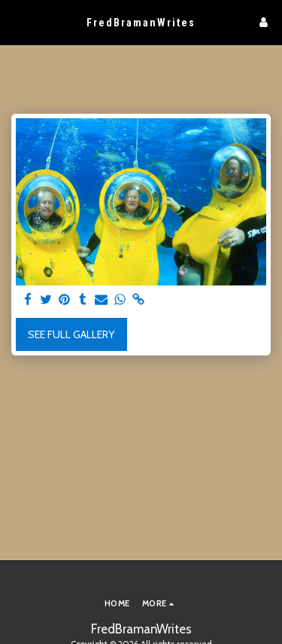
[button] (17, 22)
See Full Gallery (71, 334)
